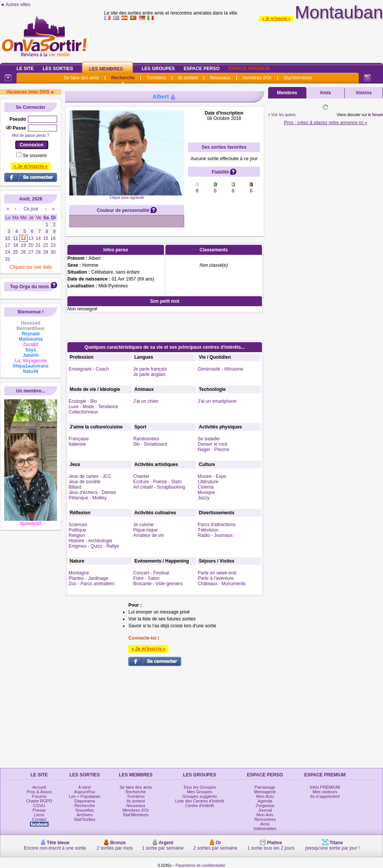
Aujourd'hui (85, 792)
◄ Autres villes (15, 5)
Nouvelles (85, 810)
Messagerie (265, 792)
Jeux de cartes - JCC (90, 476)
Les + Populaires (85, 796)
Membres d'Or (257, 78)
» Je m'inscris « (276, 19)
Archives (85, 815)
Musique (206, 492)
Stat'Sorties (85, 819)
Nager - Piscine (213, 450)
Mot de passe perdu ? (31, 135)
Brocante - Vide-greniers (158, 584)
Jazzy (204, 498)
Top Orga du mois (29, 287)
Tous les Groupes (200, 787)
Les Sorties (58, 69)
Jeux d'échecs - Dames (92, 492)
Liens (39, 815)
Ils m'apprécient (325, 796)
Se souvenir (35, 156)
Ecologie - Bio (83, 401)
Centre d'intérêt (200, 806)
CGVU (39, 806)
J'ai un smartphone (217, 401)
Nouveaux (220, 78)
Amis (325, 93)
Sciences (78, 525)
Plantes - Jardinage (88, 578)
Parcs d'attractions (216, 525)
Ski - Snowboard (150, 444)
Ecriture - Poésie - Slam (158, 482)
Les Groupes (158, 69)
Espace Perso (201, 69)
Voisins (364, 93)
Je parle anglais (149, 374)
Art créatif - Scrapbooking (159, 487)
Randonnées (146, 439)
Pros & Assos (39, 792)
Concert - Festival (151, 573)
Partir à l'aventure (216, 578)
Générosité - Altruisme (220, 369)
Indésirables (265, 829)
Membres (287, 93)
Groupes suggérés (200, 796)
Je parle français (150, 369)
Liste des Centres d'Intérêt (200, 801)
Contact (39, 819)
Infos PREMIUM (325, 787)
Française (79, 439)
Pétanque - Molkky (88, 498)
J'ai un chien (146, 401)
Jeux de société (84, 482)
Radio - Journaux (215, 535)
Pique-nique (146, 530)
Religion (77, 535)
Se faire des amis (81, 78)
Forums (39, 796)
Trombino (156, 78)
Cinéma (205, 487)
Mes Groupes (200, 792)
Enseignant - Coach (89, 369)
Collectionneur (83, 412)
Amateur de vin (149, 535)
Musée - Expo (212, 476)
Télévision (208, 530)
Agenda (265, 801)
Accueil (39, 787)
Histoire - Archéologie (90, 541)
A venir (85, 787)
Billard (75, 487)
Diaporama (85, 801)
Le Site (25, 69)
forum (378, 115)
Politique (77, 530)
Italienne (77, 444)
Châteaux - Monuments (222, 584)
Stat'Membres (298, 78)
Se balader (209, 439)
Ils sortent (188, 78)
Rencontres (265, 819)
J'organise (265, 806)
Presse (39, 810)
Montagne (79, 573)
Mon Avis (265, 815)
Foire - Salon (146, 578)
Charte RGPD (39, 801)
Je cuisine (143, 525)
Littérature (208, 482)
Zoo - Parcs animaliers (92, 584)
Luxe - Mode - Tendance (93, 407)
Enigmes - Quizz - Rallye (94, 546)
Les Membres (106, 69)
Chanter (142, 476)
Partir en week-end (217, 573)
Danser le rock (212, 444)
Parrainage (265, 787)
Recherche (123, 78)
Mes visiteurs (325, 792)
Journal (265, 810)
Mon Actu (265, 796)
